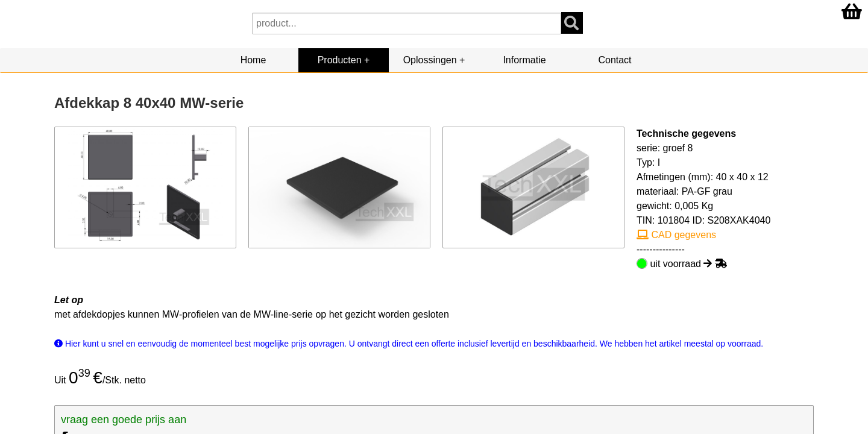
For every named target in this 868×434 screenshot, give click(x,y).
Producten (340, 60)
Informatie (524, 60)
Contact (615, 60)
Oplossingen (430, 60)
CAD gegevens (676, 235)
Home (253, 60)
